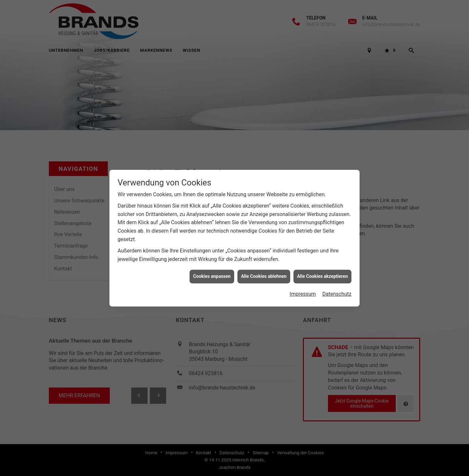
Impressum (303, 289)
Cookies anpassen (212, 272)
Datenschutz (337, 289)
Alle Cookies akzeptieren (322, 272)
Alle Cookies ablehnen (264, 272)
